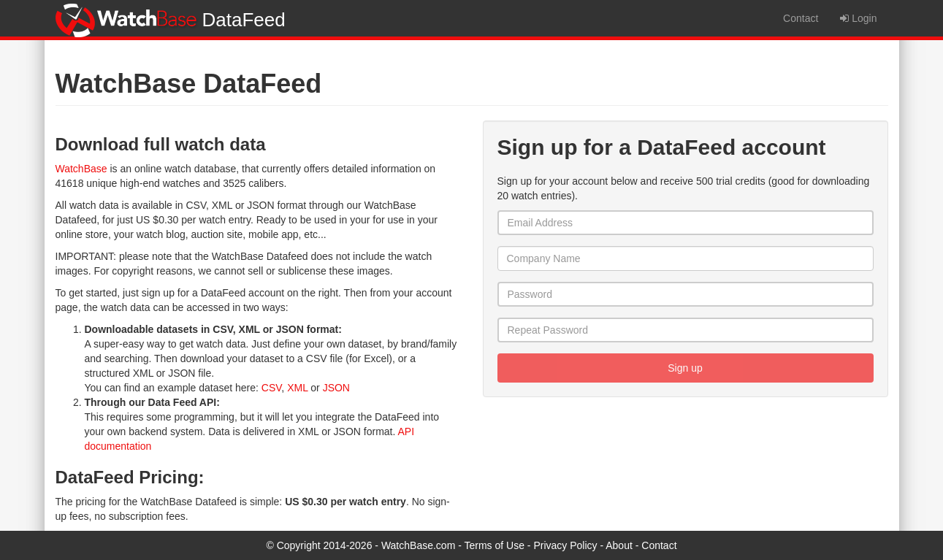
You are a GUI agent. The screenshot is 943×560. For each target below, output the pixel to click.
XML (297, 388)
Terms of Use (495, 545)
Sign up (685, 368)
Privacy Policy (565, 545)
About (619, 545)
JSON (336, 388)
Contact (801, 18)
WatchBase (81, 169)
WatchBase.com (418, 545)
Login (858, 18)
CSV (272, 388)
